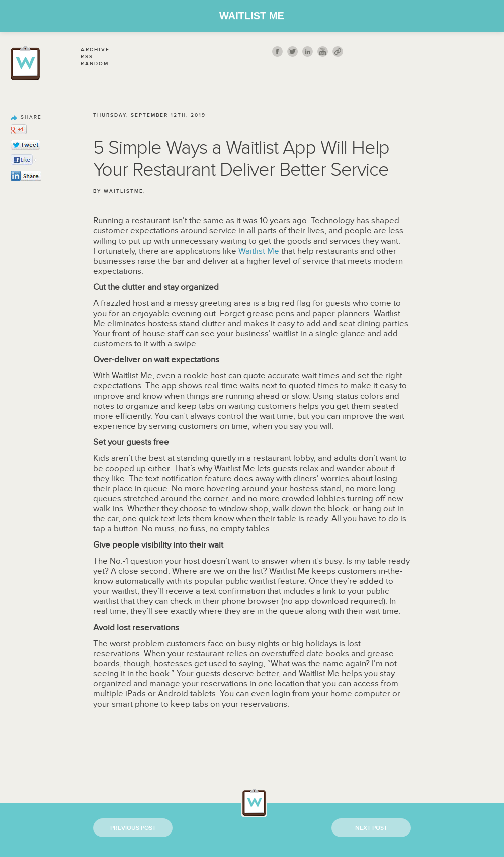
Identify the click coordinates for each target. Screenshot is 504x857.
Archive (95, 50)
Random (95, 64)
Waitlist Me (252, 16)
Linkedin (308, 52)
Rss (87, 57)
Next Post (371, 828)
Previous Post (133, 828)
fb (277, 52)
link (338, 52)
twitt (292, 52)
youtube (323, 52)
